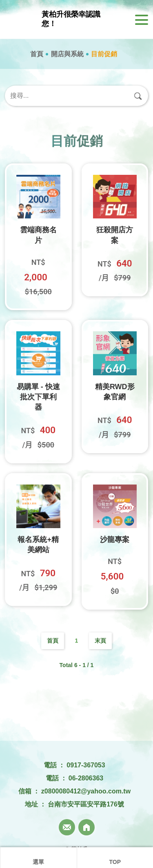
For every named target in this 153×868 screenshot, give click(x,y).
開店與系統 (67, 54)
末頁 (100, 641)
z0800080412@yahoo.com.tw (86, 791)
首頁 (37, 54)
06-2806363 (86, 778)
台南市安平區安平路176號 (86, 804)
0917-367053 (86, 765)
